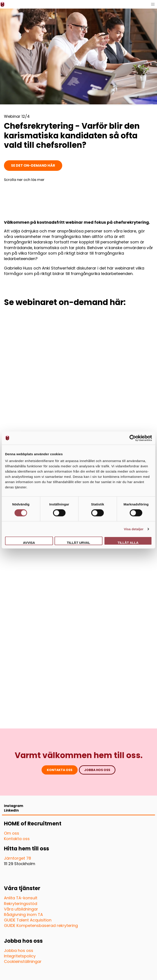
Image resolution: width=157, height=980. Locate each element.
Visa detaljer (134, 529)
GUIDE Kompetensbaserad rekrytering (41, 926)
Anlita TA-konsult (21, 898)
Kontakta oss (60, 770)
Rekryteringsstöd (21, 904)
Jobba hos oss (19, 951)
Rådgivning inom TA (23, 915)
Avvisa (29, 543)
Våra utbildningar (21, 909)
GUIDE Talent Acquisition (28, 920)
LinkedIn (11, 810)
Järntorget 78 (17, 858)
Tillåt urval (78, 543)
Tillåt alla (128, 543)
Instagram (14, 806)
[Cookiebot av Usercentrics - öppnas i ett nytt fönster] (133, 438)
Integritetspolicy (20, 956)
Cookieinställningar (23, 961)
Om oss (12, 833)
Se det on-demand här (33, 165)
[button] (153, 4)
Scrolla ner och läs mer (24, 180)
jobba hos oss (97, 770)
